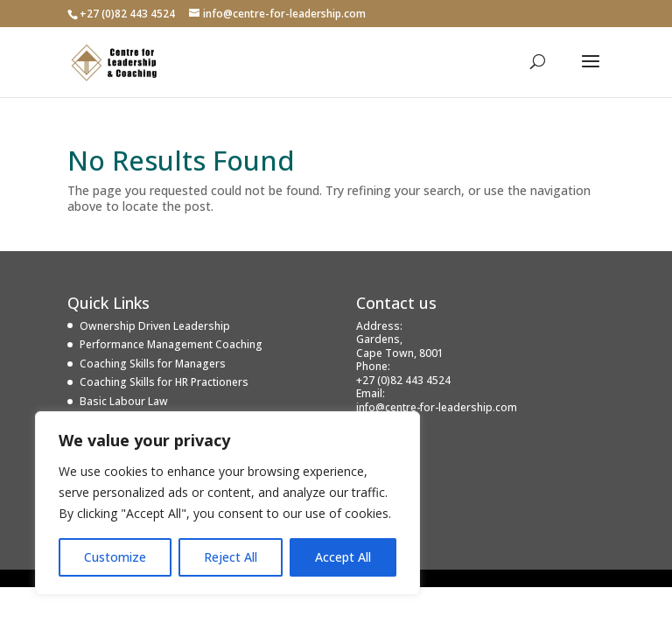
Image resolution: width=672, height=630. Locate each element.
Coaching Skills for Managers (153, 364)
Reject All (231, 557)
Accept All (343, 557)
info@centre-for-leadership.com (437, 407)
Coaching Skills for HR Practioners (164, 382)
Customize (115, 557)
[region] (227, 503)
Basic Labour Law (124, 401)
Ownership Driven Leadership (155, 326)
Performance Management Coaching (171, 344)
